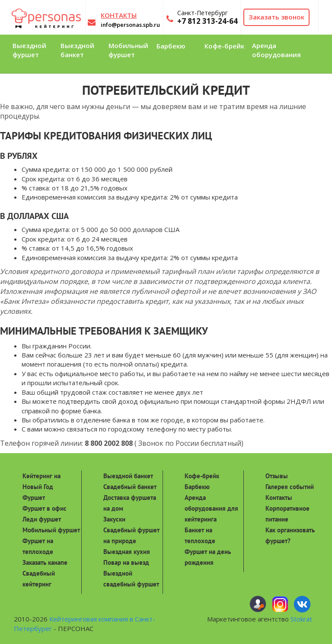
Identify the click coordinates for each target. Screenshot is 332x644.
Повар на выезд (126, 562)
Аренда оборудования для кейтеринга (211, 508)
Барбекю (197, 487)
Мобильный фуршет (51, 530)
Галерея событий (290, 487)
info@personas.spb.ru (130, 25)
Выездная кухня (127, 552)
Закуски (114, 519)
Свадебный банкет (130, 487)
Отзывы (277, 476)
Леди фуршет (42, 519)
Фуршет (34, 497)
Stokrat (301, 619)
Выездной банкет (128, 476)
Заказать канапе (45, 562)
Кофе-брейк (202, 476)
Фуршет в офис (45, 508)
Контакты (279, 497)
